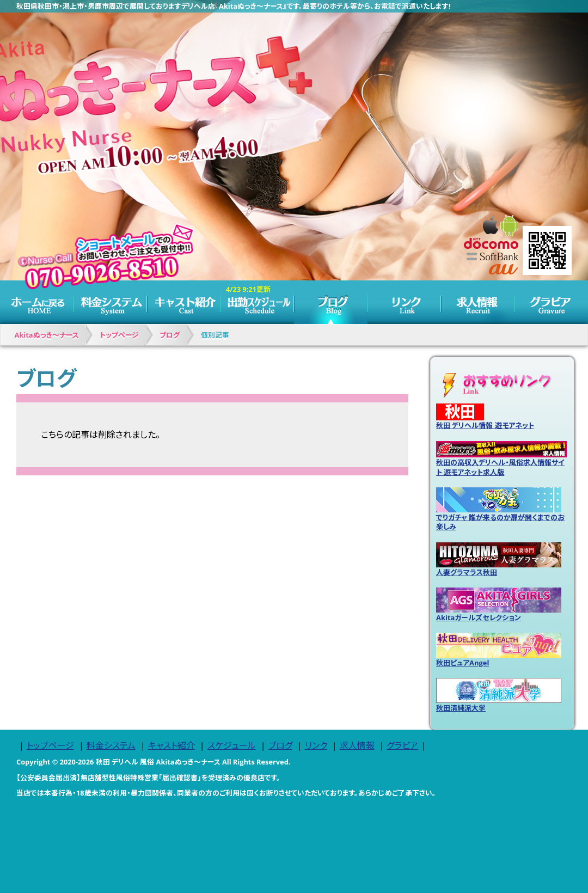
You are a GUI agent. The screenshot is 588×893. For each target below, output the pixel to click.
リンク (404, 302)
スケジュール (257, 302)
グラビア (551, 302)
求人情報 (478, 302)
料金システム (110, 302)
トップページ (37, 302)
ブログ (331, 302)
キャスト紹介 (184, 302)
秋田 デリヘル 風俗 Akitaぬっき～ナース (158, 762)
